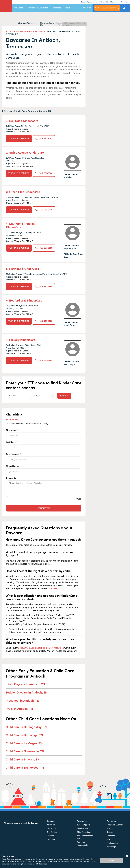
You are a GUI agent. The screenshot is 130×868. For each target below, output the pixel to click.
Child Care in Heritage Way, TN (26, 727)
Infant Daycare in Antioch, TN (25, 684)
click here (52, 588)
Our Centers (19, 8)
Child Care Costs (84, 832)
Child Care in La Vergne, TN (24, 743)
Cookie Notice (52, 861)
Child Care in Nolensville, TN (25, 751)
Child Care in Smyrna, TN (23, 759)
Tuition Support (83, 825)
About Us (51, 825)
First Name (44, 434)
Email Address (44, 458)
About (67, 8)
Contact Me (44, 508)
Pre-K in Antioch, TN (19, 709)
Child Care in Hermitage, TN (24, 735)
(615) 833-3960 (44, 173)
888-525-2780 (13, 420)
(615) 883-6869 (44, 287)
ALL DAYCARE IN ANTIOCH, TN (33, 31)
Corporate (51, 839)
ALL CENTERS (12, 31)
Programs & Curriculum (38, 8)
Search (64, 396)
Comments (11, 478)
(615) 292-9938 (44, 210)
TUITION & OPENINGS (19, 139)
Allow (112, 861)
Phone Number (44, 470)
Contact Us (86, 8)
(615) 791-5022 (44, 321)
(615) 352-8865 (44, 360)
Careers (50, 836)
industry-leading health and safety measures (42, 648)
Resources (56, 8)
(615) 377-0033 (44, 248)
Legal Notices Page (40, 864)
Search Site (124, 9)
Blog (76, 8)
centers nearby (106, 8)
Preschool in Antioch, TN (22, 701)
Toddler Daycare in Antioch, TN (27, 693)
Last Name (44, 446)
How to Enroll (83, 828)
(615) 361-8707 (44, 139)
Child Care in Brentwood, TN (25, 768)
